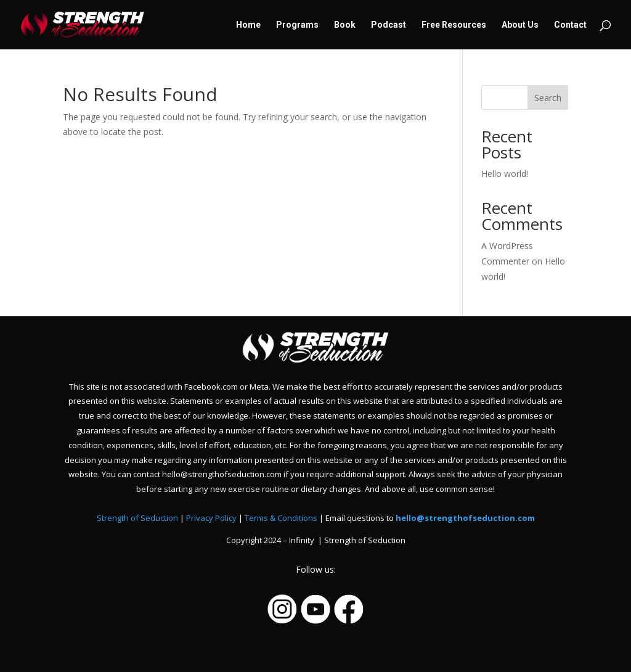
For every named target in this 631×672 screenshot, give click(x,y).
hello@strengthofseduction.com (465, 518)
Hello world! (505, 174)
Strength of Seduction (137, 518)
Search (548, 98)
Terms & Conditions (281, 518)
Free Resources (454, 25)
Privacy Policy (211, 518)
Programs (297, 25)
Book (345, 25)
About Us (520, 25)
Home (248, 25)
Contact (570, 25)
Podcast (389, 25)
